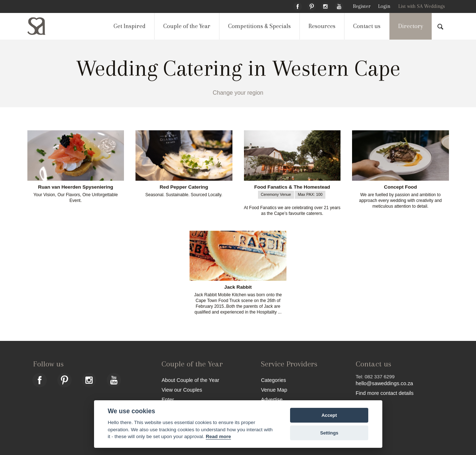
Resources (322, 26)
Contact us (367, 26)
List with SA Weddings (422, 6)
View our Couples (182, 390)
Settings (329, 433)
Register (362, 6)
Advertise (272, 399)
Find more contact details (385, 393)
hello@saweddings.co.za (384, 383)
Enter (168, 399)
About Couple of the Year (190, 380)
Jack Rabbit (238, 287)
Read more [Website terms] (218, 436)
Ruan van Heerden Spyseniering (76, 187)
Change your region (238, 93)
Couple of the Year (187, 26)
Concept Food (401, 187)
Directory (411, 26)
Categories (273, 380)
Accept (329, 415)
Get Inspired (130, 26)
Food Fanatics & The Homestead (292, 187)
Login (384, 6)
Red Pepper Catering (184, 187)
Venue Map (274, 390)
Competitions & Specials (259, 26)
